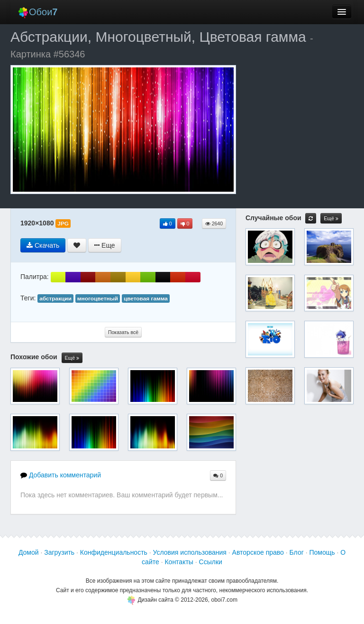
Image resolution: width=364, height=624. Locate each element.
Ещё (72, 358)
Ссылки (211, 562)
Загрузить (59, 552)
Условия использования (190, 552)
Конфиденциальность (114, 552)
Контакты (179, 562)
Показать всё (123, 332)
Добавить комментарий (61, 475)
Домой (29, 552)
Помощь (322, 552)
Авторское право (258, 552)
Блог (297, 552)
